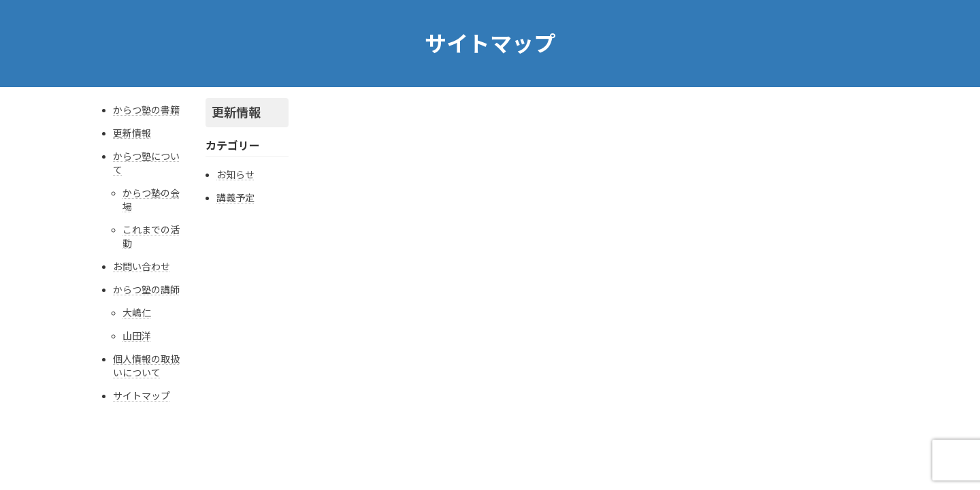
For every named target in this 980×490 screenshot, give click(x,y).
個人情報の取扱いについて (146, 366)
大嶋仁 (137, 313)
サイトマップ (142, 396)
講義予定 (235, 198)
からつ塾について (146, 163)
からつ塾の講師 (146, 290)
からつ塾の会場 (151, 200)
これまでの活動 (151, 236)
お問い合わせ (142, 266)
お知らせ (235, 175)
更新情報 (132, 133)
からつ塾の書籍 (146, 110)
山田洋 (137, 336)
